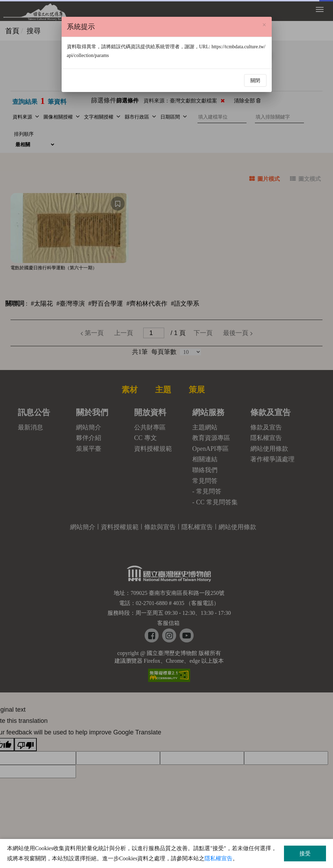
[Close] (264, 25)
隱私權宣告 (218, 858)
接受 (305, 853)
